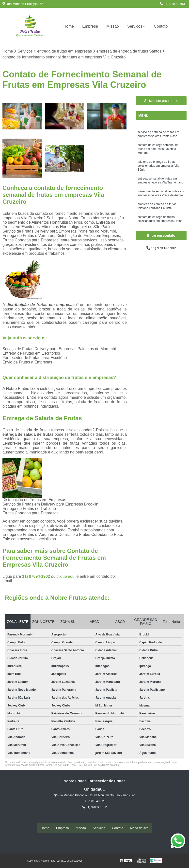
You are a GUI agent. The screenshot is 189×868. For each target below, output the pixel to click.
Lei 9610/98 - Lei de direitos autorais (99, 766)
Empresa (90, 26)
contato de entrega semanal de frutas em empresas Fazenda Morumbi (158, 151)
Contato (161, 26)
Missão (113, 26)
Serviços (135, 26)
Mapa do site (139, 828)
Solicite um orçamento (161, 101)
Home (69, 26)
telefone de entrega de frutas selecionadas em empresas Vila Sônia (158, 169)
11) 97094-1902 (173, 4)
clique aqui (66, 577)
